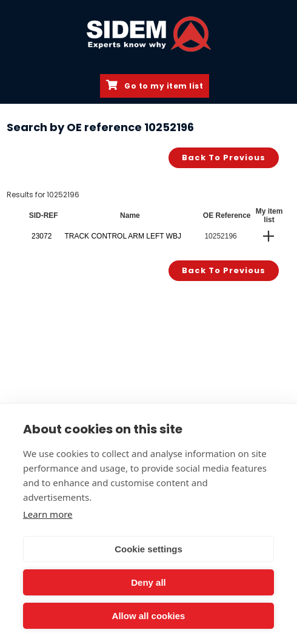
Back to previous (224, 158)
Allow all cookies (149, 616)
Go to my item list (155, 86)
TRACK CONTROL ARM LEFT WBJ (123, 236)
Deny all (148, 582)
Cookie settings (148, 549)
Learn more (48, 514)
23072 (42, 236)
